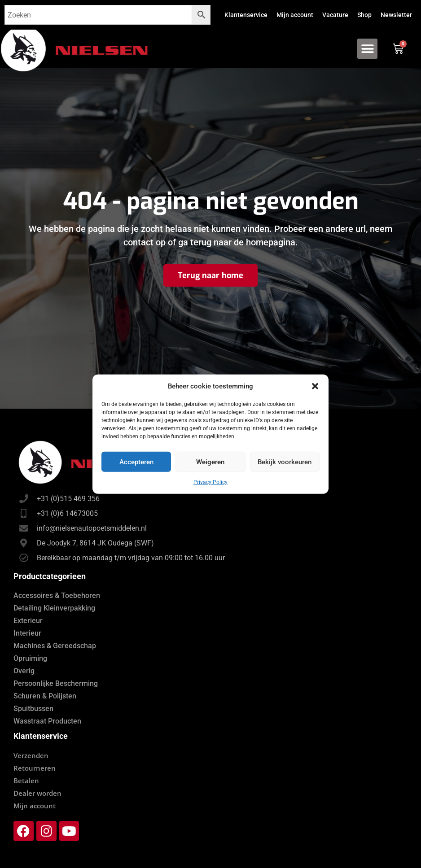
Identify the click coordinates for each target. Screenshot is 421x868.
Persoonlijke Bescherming (56, 683)
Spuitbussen (33, 709)
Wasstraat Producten (47, 721)
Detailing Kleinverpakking (54, 608)
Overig (24, 671)
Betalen (26, 781)
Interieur (27, 633)
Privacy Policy (210, 482)
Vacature (335, 15)
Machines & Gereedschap (55, 646)
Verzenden (31, 755)
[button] (315, 386)
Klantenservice (246, 15)
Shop (364, 15)
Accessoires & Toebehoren (57, 595)
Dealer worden (37, 793)
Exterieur (28, 621)
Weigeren (210, 462)
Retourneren (35, 768)
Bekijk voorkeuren (285, 462)
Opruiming (30, 658)
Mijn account (295, 15)
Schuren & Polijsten (45, 696)
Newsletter (396, 15)
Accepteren (136, 462)
